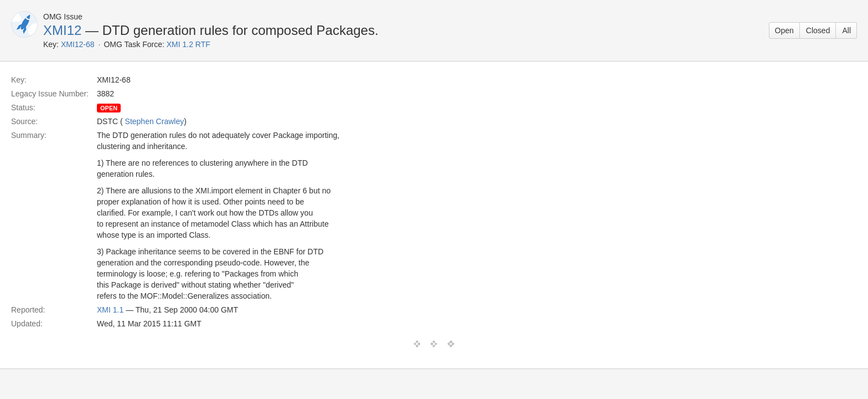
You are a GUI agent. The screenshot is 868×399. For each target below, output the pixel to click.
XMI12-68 (78, 44)
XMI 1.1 (110, 310)
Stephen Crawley (155, 121)
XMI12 (62, 30)
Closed (818, 30)
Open (784, 30)
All (846, 30)
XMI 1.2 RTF (188, 44)
